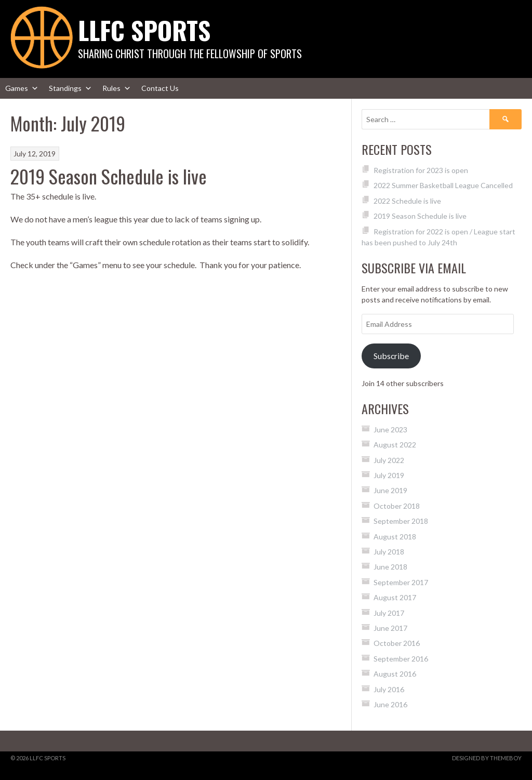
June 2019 (390, 490)
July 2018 (389, 552)
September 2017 (401, 582)
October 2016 (397, 643)
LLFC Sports (144, 30)
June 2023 (390, 429)
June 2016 (390, 704)
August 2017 (395, 597)
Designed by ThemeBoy (487, 758)
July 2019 (389, 475)
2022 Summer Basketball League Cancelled (443, 185)
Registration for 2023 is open (421, 170)
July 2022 (389, 460)
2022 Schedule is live (407, 201)
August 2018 (395, 537)
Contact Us (160, 88)
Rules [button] (117, 88)
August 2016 (395, 674)
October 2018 (397, 506)
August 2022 (395, 445)
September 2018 (401, 521)
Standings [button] (70, 88)
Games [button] (22, 88)
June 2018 (390, 567)
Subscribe (391, 356)
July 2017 (389, 613)
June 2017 (390, 628)
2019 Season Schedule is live (109, 176)
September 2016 (401, 659)
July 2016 (389, 689)
